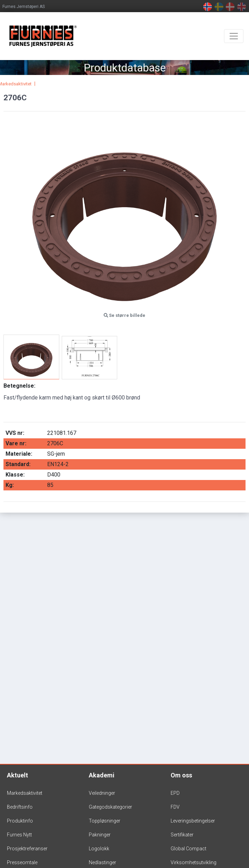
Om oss (181, 775)
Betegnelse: (19, 386)
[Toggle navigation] (234, 36)
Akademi (102, 775)
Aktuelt (18, 775)
